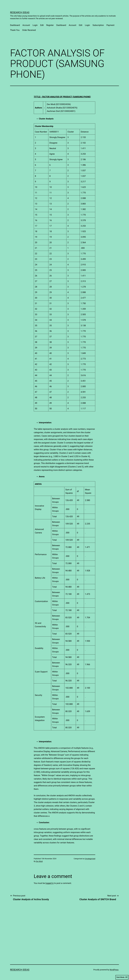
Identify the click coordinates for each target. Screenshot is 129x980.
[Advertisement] (27, 943)
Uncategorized (90, 859)
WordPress (114, 970)
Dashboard (15, 25)
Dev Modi (39, 861)
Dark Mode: (122, 977)
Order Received (29, 30)
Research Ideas (20, 12)
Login (35, 25)
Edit (42, 25)
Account (26, 25)
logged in (50, 883)
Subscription (98, 25)
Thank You (15, 30)
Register (50, 25)
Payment (110, 25)
